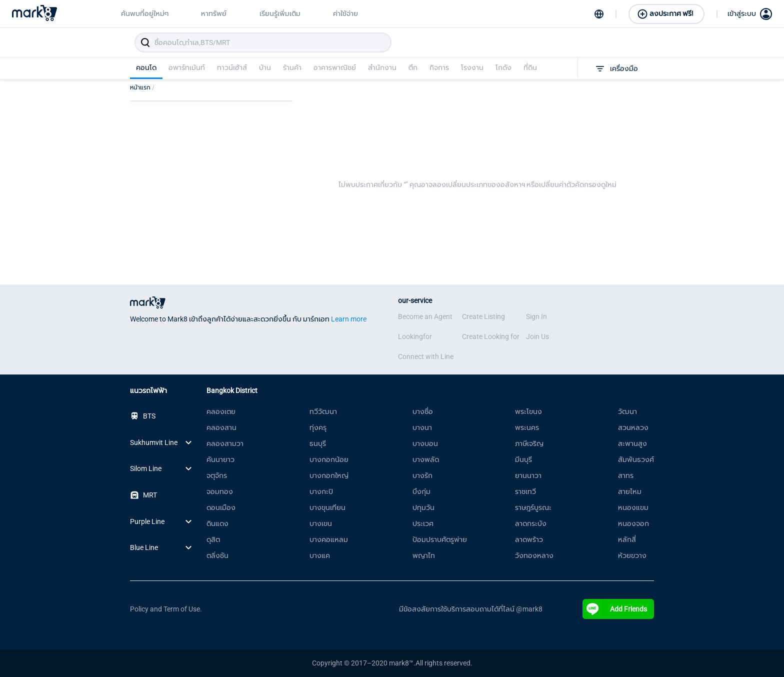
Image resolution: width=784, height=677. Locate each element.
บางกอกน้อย (329, 459)
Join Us (537, 336)
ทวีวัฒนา (323, 411)
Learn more (349, 319)
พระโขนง (528, 411)
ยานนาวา (528, 475)
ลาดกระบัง (531, 523)
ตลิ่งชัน (217, 555)
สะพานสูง (632, 443)
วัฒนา (627, 411)
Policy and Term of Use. (166, 609)
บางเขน (321, 523)
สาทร (626, 475)
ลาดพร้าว (529, 539)
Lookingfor (415, 336)
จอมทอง (220, 491)
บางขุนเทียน (327, 507)
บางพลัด (426, 459)
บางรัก (422, 475)
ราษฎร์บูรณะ (533, 507)
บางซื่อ (423, 411)
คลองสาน (221, 427)
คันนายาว (220, 459)
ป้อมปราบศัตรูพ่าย (440, 539)
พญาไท (424, 555)
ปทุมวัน (423, 507)
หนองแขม (633, 507)
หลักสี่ (627, 539)
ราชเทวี (525, 491)
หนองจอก (633, 523)
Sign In (536, 316)
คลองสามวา (225, 443)
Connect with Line (426, 356)
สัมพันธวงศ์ (636, 459)
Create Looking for (491, 336)
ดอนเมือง (221, 507)
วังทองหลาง (534, 555)
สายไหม (630, 491)
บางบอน (425, 443)
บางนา (422, 427)
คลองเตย (221, 411)
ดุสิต (213, 539)
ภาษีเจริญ (529, 443)
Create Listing (483, 316)
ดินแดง (217, 523)
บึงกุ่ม (421, 491)
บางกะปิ (321, 491)
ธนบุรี (318, 443)
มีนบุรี (523, 459)
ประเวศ (423, 523)
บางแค (320, 555)
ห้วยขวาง (632, 555)
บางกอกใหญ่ (329, 475)
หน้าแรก (142, 87)
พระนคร (527, 427)
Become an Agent (425, 316)
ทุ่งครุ (318, 427)
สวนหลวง (633, 427)
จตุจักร (217, 475)
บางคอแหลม (329, 539)
